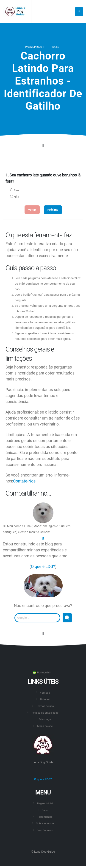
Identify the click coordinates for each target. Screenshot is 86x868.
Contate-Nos (24, 481)
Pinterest (45, 699)
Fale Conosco (45, 830)
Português (42, 672)
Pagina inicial (34, 47)
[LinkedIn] (43, 538)
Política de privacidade (45, 713)
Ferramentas (45, 817)
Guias (45, 810)
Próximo (53, 210)
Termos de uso (45, 706)
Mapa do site (45, 726)
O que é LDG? (43, 567)
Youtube (45, 693)
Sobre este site (45, 823)
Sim (16, 190)
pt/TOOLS (53, 47)
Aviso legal (45, 719)
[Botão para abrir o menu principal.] (79, 11)
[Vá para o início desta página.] (43, 634)
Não (17, 197)
